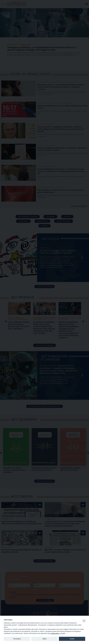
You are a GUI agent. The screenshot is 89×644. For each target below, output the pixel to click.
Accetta (72, 639)
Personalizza (17, 639)
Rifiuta (44, 639)
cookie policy (55, 633)
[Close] (84, 621)
